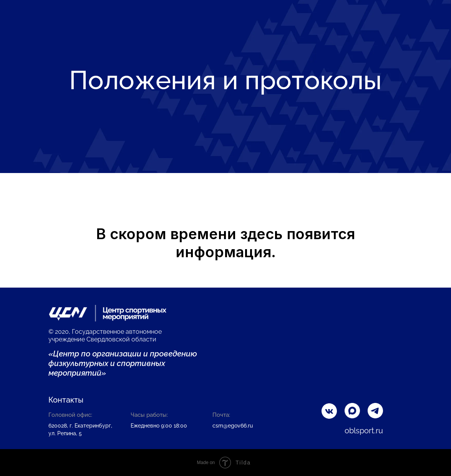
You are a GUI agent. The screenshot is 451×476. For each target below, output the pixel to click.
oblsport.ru (364, 431)
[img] (375, 411)
